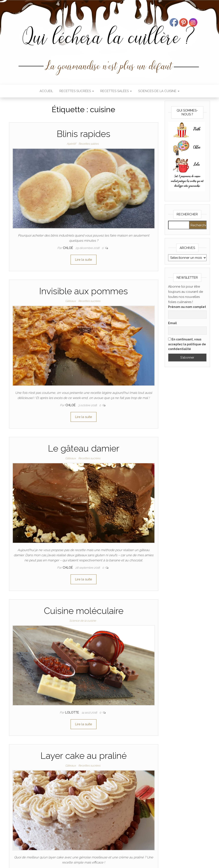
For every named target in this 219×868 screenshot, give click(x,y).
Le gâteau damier (84, 448)
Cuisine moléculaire (84, 611)
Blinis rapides (84, 134)
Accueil (46, 91)
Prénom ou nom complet (187, 307)
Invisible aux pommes (84, 291)
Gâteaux (70, 301)
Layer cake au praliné (84, 756)
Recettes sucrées (77, 91)
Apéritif (71, 144)
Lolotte (73, 712)
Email (172, 323)
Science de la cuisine (83, 621)
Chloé (68, 248)
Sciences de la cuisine (159, 91)
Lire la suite (84, 260)
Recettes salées (116, 91)
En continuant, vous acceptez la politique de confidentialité (187, 344)
